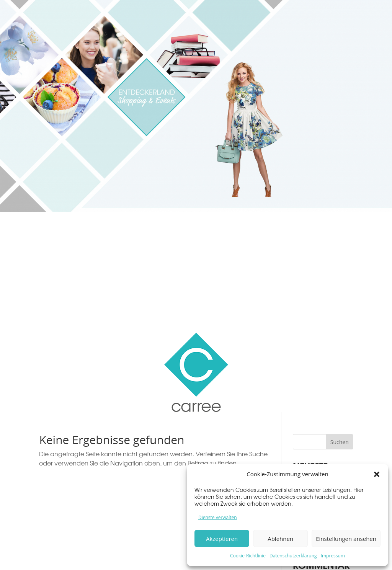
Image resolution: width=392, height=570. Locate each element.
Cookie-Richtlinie (248, 556)
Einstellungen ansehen (346, 539)
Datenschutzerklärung (293, 556)
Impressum (333, 556)
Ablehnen (280, 539)
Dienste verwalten (218, 517)
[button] (377, 474)
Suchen (340, 442)
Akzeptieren (222, 539)
